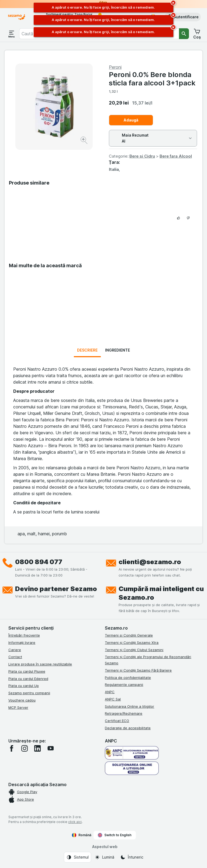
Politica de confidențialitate (128, 678)
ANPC (110, 692)
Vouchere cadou (22, 700)
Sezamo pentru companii (29, 693)
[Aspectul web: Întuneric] (132, 857)
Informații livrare (22, 643)
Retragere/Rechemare (124, 713)
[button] (183, 17)
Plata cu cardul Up (24, 686)
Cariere (15, 650)
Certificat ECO (117, 721)
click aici (75, 822)
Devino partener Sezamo (56, 589)
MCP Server (18, 707)
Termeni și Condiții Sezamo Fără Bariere (138, 670)
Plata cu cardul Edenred (28, 679)
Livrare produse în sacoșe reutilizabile (40, 664)
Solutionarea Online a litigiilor (130, 706)
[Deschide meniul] (12, 34)
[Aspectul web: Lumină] (104, 857)
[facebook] (12, 748)
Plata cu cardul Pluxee (27, 671)
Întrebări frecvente (24, 635)
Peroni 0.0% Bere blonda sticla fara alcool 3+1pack (152, 79)
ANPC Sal (113, 699)
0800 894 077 (39, 562)
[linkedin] (37, 748)
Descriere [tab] (87, 350)
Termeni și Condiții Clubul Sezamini (134, 650)
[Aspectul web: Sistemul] (77, 857)
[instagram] (25, 748)
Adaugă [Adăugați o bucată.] (131, 120)
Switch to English (115, 835)
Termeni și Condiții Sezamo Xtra (132, 643)
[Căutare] (184, 34)
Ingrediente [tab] (118, 350)
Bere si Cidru (142, 156)
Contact (15, 657)
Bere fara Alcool (176, 156)
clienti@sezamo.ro (150, 562)
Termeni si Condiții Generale (129, 635)
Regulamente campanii (124, 685)
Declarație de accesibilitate (128, 728)
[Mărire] (84, 141)
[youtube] (50, 748)
